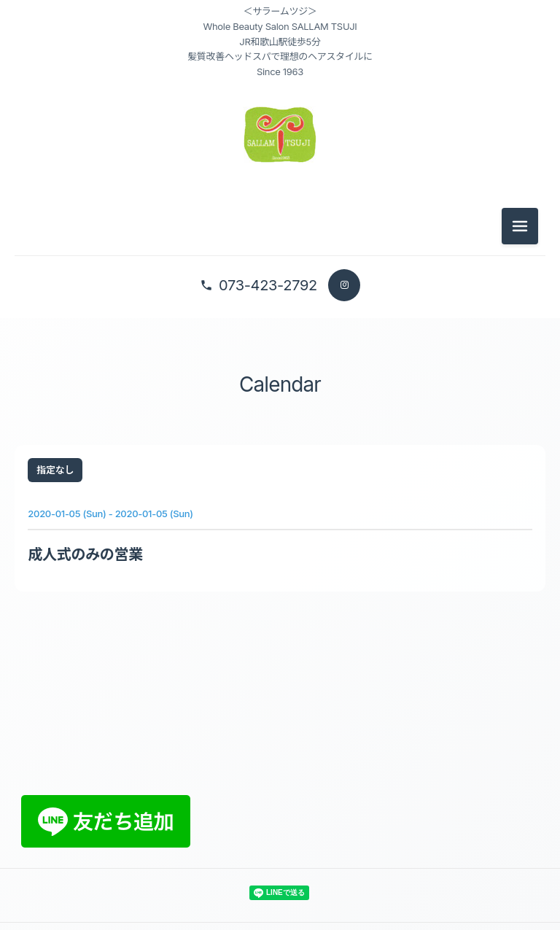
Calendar (280, 386)
